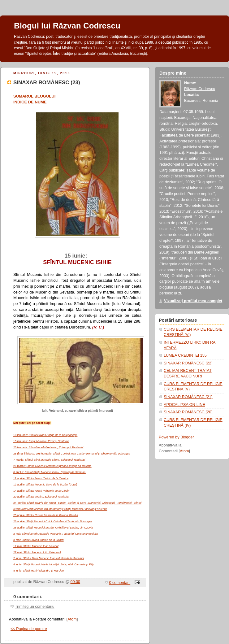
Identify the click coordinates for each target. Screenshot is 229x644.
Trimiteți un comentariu (35, 607)
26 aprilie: (53, 521)
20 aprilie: (42, 497)
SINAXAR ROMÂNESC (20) (188, 412)
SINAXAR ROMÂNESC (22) (188, 363)
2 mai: (56, 534)
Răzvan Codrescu (200, 89)
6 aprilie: (50, 472)
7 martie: (50, 460)
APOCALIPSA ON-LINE (184, 405)
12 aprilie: (45, 485)
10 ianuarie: (45, 435)
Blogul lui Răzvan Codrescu (67, 26)
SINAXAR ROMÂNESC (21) (188, 397)
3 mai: (39, 540)
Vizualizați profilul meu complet (193, 301)
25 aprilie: (45, 515)
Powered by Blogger (176, 437)
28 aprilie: (53, 528)
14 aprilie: (41, 491)
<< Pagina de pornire (29, 629)
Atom (72, 619)
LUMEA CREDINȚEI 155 (185, 355)
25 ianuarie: (48, 447)
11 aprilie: (41, 478)
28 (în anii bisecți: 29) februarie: (72, 454)
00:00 (76, 582)
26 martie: (52, 466)
